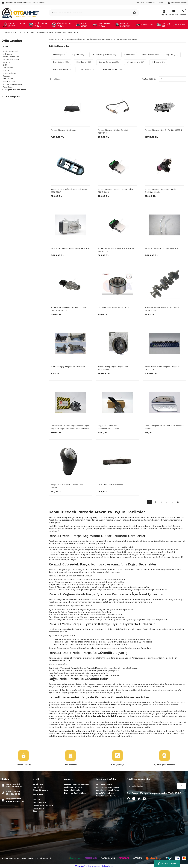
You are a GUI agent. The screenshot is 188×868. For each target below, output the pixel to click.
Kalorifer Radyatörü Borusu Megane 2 (161, 248)
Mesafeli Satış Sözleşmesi (76, 784)
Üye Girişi (37, 787)
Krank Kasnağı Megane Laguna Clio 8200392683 (113, 368)
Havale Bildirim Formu (43, 805)
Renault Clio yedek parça (70, 526)
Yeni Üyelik (38, 784)
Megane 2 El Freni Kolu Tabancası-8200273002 (108, 427)
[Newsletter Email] (157, 786)
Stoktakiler (57, 79)
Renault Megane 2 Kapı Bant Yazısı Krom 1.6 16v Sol (164, 427)
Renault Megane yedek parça (99, 526)
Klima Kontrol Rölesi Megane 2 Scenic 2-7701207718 (116, 250)
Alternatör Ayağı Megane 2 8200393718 (68, 367)
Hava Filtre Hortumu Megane (110, 485)
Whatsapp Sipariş (167, 863)
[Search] (94, 13)
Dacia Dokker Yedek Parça (107, 787)
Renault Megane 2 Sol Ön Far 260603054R (164, 130)
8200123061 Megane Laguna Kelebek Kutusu (70, 248)
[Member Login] (164, 13)
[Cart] (183, 13)
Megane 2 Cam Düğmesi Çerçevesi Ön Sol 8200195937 (69, 191)
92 (178, 502)
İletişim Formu (40, 802)
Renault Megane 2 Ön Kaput (63, 130)
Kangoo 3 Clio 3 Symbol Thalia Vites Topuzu (67, 486)
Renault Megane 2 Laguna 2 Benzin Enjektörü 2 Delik (160, 191)
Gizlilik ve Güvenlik (73, 787)
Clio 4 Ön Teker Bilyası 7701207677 (113, 307)
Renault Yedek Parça (105, 793)
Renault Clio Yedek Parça (107, 796)
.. (173, 502)
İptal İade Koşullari (73, 790)
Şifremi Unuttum (41, 790)
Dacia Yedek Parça (104, 784)
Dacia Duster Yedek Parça (107, 790)
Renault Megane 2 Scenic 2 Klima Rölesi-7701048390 (116, 191)
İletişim (36, 800)
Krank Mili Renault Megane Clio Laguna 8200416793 (162, 309)
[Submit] (182, 786)
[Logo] (21, 13)
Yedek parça (55, 629)
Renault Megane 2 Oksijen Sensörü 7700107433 (113, 131)
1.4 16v (77, 33)
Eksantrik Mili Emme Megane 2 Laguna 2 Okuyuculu (163, 368)
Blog (35, 811)
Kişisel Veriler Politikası (75, 793)
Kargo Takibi (39, 808)
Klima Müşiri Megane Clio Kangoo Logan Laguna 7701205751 (69, 309)
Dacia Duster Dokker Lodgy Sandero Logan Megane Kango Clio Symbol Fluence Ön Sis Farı (70, 427)
